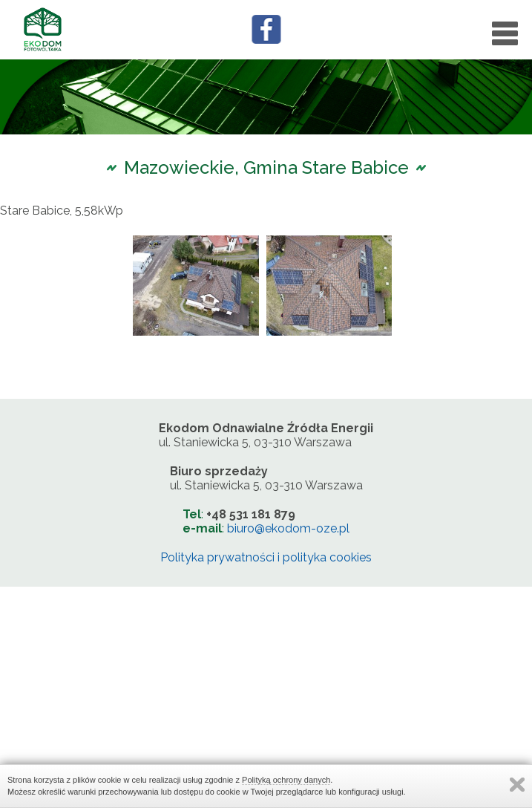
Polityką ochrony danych (286, 780)
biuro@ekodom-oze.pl (288, 528)
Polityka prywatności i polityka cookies (266, 557)
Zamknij (517, 785)
